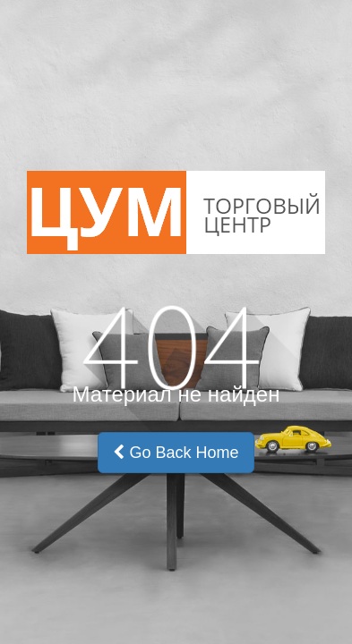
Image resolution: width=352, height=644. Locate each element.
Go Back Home (176, 453)
